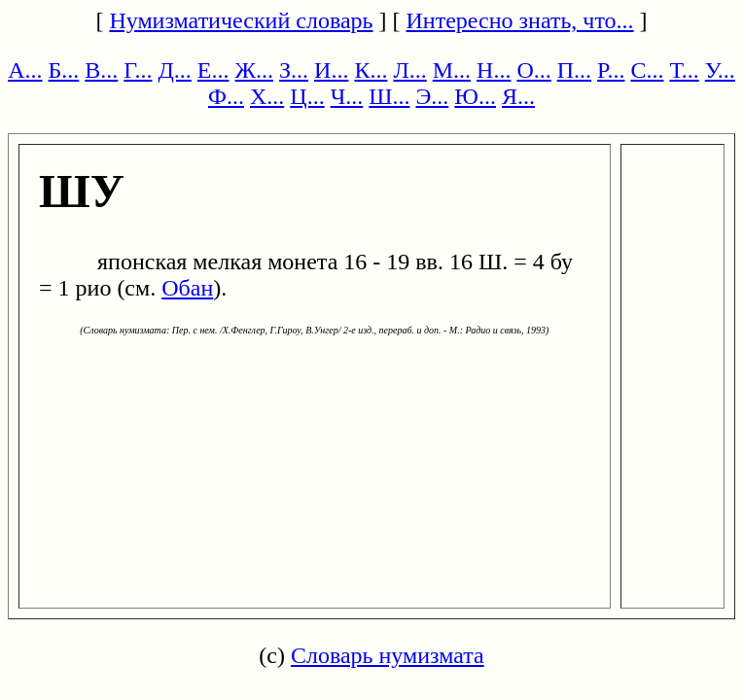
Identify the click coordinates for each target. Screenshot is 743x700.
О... (533, 70)
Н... (494, 70)
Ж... (255, 70)
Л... (409, 70)
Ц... (307, 96)
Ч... (347, 96)
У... (720, 70)
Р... (611, 70)
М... (452, 70)
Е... (213, 70)
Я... (518, 96)
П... (574, 70)
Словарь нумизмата (388, 655)
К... (371, 70)
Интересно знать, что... (520, 20)
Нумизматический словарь (241, 20)
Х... (267, 96)
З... (294, 70)
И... (331, 70)
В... (101, 70)
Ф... (226, 96)
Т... (684, 70)
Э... (432, 96)
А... (25, 70)
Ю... (475, 96)
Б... (64, 70)
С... (647, 70)
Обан (187, 288)
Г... (138, 70)
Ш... (389, 96)
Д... (174, 70)
